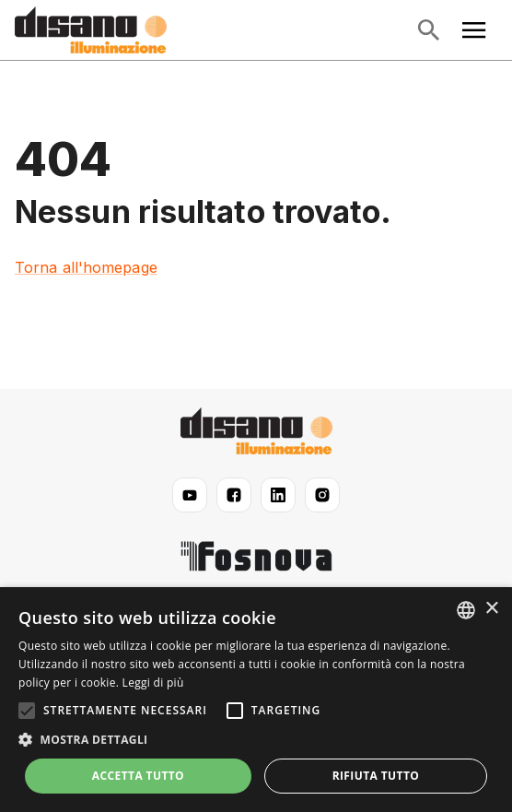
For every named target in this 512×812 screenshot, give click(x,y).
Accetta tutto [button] (138, 776)
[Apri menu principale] (474, 30)
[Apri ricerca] (428, 30)
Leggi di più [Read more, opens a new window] (153, 683)
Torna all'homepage (86, 267)
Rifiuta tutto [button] (376, 776)
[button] (256, 740)
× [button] (491, 609)
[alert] (256, 700)
